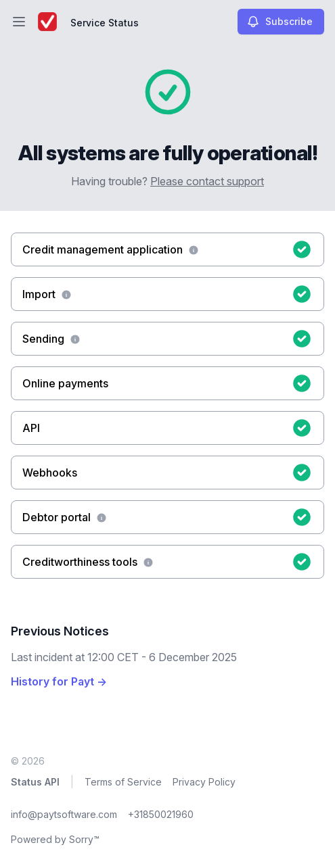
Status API (35, 782)
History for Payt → (59, 681)
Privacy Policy (204, 782)
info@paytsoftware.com (64, 814)
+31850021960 (161, 814)
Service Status (105, 23)
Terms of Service (123, 782)
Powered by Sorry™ (55, 839)
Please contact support (207, 181)
